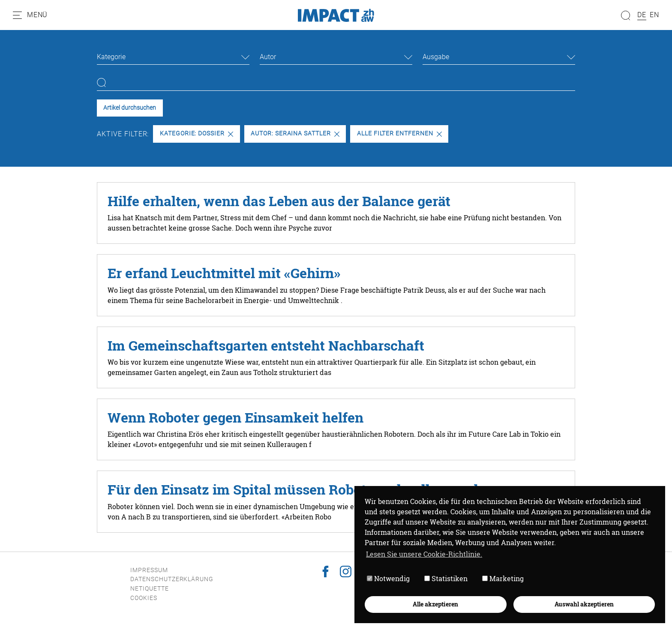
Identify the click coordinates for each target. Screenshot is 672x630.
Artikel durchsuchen (130, 108)
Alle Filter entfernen (399, 133)
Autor (268, 57)
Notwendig (388, 578)
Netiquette (150, 589)
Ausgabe (436, 57)
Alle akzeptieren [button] (435, 604)
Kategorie (111, 57)
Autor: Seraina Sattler (295, 133)
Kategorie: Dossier (196, 133)
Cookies (144, 598)
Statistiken (446, 578)
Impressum (149, 570)
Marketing (503, 578)
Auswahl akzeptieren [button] (584, 604)
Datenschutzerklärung (172, 579)
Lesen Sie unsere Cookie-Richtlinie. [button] (424, 554)
